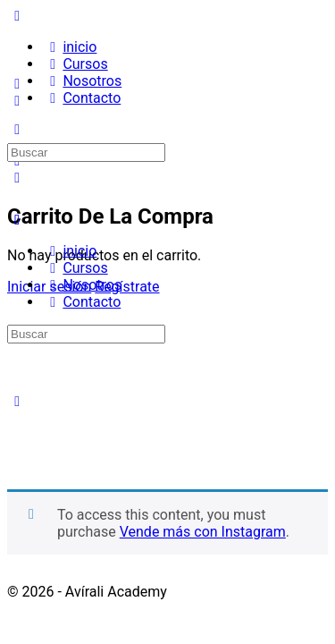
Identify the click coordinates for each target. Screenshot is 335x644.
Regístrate (127, 287)
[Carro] (17, 178)
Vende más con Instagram (203, 532)
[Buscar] (17, 101)
